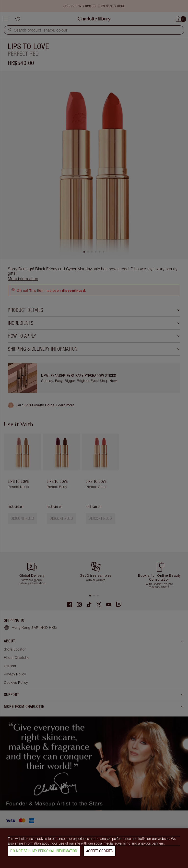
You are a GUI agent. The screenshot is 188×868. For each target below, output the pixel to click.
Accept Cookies (100, 851)
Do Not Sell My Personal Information (44, 851)
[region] (94, 848)
